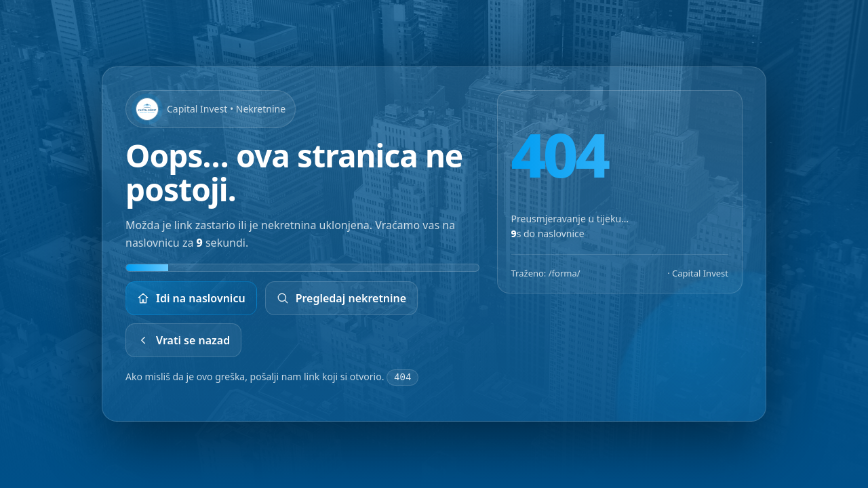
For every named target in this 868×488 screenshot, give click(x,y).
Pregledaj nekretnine (342, 299)
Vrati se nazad (183, 341)
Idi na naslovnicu (191, 299)
